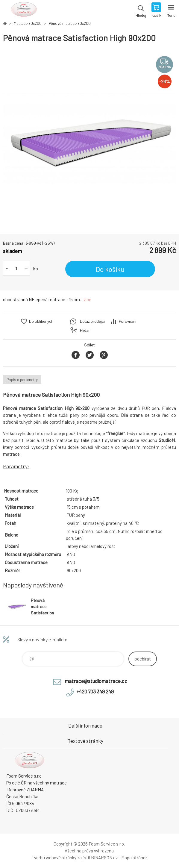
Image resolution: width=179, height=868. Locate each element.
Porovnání (128, 321)
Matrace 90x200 (28, 23)
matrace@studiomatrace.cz (96, 681)
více (87, 299)
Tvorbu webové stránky (54, 858)
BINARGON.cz (104, 858)
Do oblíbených (41, 321)
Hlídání (86, 330)
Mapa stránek (134, 858)
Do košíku (110, 269)
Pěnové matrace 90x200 (70, 23)
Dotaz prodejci (92, 321)
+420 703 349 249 (95, 691)
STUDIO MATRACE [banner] (23, 10)
